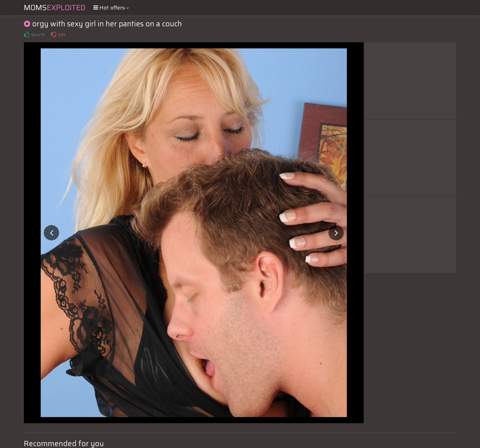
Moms (55, 8)
